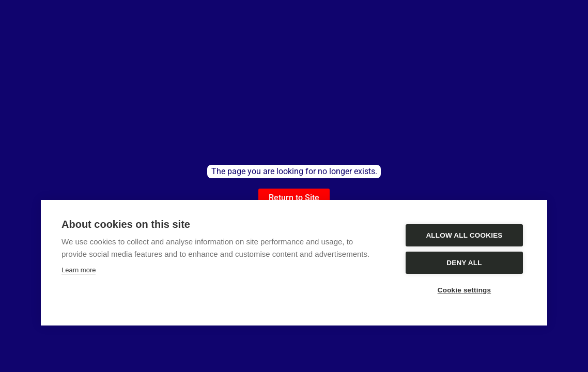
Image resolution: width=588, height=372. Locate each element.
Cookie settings (465, 290)
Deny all (464, 263)
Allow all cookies (464, 235)
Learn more (79, 270)
